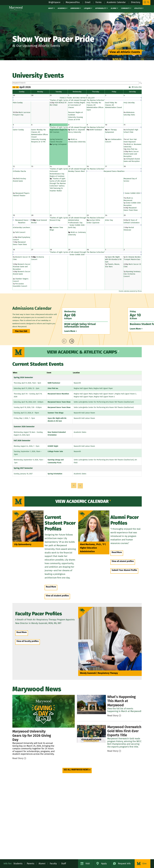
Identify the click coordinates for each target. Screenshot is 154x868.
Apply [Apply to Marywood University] (104, 864)
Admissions (75, 8)
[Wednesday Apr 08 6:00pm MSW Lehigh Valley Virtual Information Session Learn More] (86, 321)
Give (144, 864)
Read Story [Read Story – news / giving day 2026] (18, 758)
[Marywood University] (16, 8)
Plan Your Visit (21, 331)
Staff (64, 864)
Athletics (138, 8)
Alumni (114, 8)
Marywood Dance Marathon (58, 394)
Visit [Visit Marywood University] (88, 864)
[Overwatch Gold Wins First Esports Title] (91, 734)
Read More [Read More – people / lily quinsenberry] (51, 587)
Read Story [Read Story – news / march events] (113, 716)
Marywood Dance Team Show (59, 402)
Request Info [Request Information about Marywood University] (124, 864)
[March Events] (91, 704)
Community (125, 8)
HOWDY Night (53, 446)
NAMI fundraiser (54, 383)
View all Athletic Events (125, 52)
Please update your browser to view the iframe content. (77, 83)
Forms (98, 2)
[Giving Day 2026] (44, 711)
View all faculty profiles (28, 641)
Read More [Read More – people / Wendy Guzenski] (22, 632)
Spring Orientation (55, 474)
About (51, 8)
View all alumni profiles (123, 561)
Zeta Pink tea (53, 388)
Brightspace (55, 2)
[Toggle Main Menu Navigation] (146, 3)
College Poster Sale (55, 451)
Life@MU (87, 8)
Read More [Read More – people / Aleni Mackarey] (117, 552)
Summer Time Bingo (56, 413)
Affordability (101, 8)
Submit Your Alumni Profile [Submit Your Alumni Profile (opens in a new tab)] (124, 570)
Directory (136, 2)
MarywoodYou (73, 2)
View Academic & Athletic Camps (82, 352)
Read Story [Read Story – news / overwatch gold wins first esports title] (113, 751)
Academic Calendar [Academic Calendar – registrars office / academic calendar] (116, 2)
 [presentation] (64, 341)
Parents (30, 864)
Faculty (53, 864)
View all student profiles (57, 596)
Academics (62, 8)
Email (88, 2)
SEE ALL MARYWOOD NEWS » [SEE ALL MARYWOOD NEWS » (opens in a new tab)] (77, 770)
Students (18, 864)
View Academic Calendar (82, 501)
